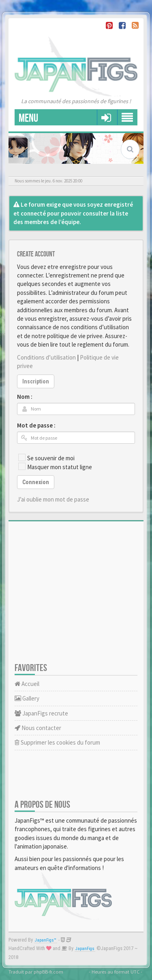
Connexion (36, 482)
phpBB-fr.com (48, 972)
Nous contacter (38, 728)
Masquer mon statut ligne (55, 467)
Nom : (25, 397)
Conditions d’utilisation (46, 357)
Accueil (27, 684)
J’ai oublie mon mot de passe (53, 499)
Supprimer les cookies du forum (57, 742)
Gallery (27, 698)
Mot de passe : (36, 425)
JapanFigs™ (46, 940)
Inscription (36, 381)
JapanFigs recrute (41, 713)
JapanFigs (85, 949)
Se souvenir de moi (46, 458)
